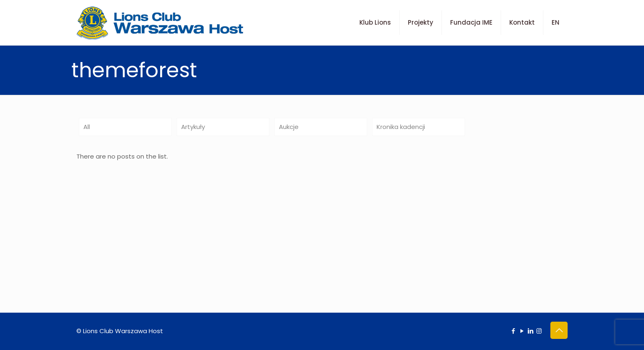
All (87, 127)
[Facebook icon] (513, 331)
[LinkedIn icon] (530, 331)
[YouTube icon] (522, 331)
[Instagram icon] (539, 331)
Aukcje (289, 127)
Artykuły (193, 127)
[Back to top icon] (559, 330)
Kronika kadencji (401, 127)
